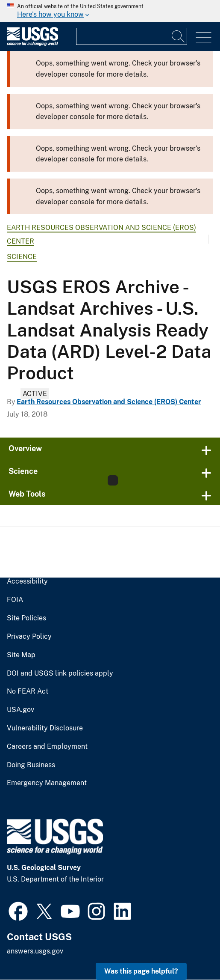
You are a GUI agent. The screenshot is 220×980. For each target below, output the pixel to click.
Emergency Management (47, 783)
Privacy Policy (29, 637)
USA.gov (21, 710)
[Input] (132, 36)
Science (22, 257)
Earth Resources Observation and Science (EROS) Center (109, 402)
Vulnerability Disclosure (45, 728)
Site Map (21, 655)
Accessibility (27, 581)
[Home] (32, 44)
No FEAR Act (28, 691)
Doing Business (31, 765)
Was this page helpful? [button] (141, 971)
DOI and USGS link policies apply (60, 673)
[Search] (179, 36)
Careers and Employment (47, 747)
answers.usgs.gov (35, 951)
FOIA (15, 600)
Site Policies (26, 618)
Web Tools (27, 494)
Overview (25, 448)
